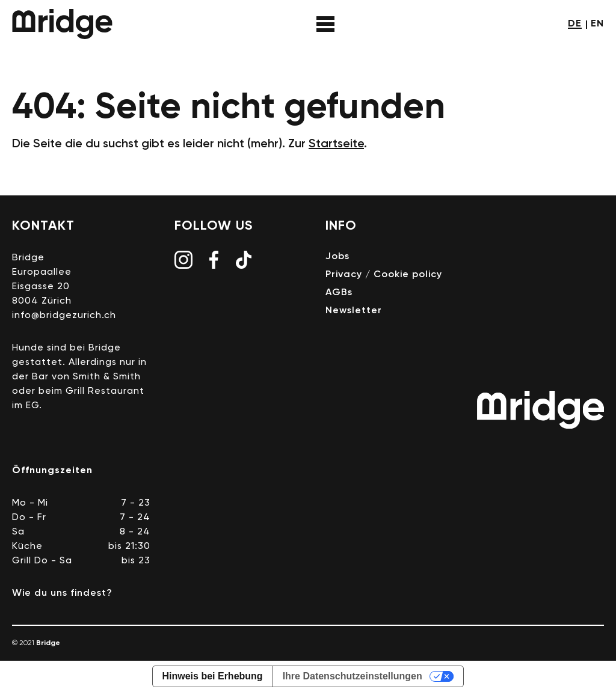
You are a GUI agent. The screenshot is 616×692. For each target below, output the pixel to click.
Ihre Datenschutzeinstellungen (353, 676)
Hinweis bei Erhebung (213, 676)
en (597, 24)
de (575, 24)
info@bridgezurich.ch (64, 316)
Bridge (62, 24)
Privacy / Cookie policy (384, 275)
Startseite (336, 144)
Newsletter (354, 311)
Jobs (337, 257)
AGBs (339, 293)
